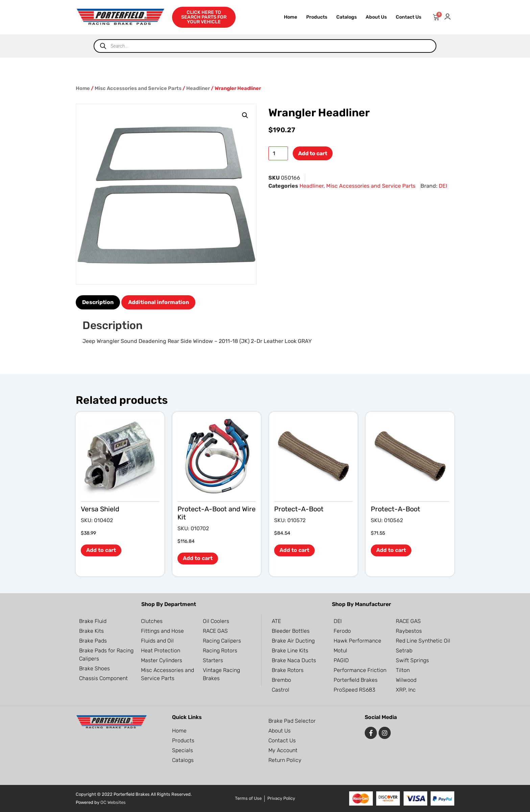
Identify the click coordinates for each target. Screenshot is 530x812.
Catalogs (346, 17)
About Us (376, 17)
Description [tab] (98, 302)
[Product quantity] (278, 153)
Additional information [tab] (159, 302)
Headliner (198, 88)
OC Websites (113, 802)
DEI (443, 186)
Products (317, 17)
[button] (245, 115)
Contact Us (408, 17)
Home (291, 17)
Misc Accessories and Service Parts (138, 88)
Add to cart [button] (101, 550)
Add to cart (313, 153)
